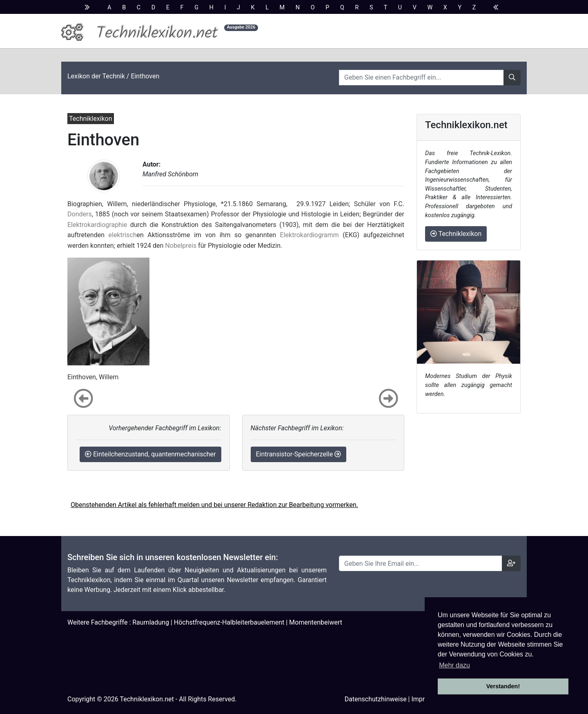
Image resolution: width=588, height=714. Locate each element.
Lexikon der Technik (96, 76)
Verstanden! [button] (503, 686)
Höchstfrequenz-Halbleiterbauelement (229, 622)
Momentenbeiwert (316, 622)
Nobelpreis (181, 246)
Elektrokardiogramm (310, 235)
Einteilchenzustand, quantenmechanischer (150, 454)
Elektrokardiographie (97, 225)
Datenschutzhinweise (376, 699)
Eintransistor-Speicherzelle (299, 454)
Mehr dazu (454, 665)
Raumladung (151, 622)
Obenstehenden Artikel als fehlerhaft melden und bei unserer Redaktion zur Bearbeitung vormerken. (214, 505)
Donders (80, 214)
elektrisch (123, 235)
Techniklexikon (456, 234)
